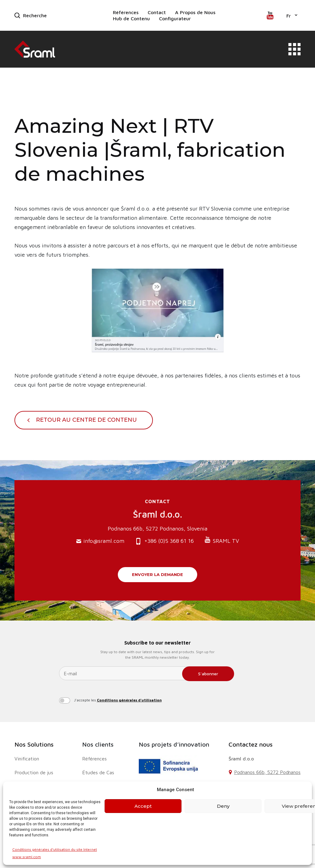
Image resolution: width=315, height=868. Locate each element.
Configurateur (175, 18)
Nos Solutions (34, 744)
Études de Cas (98, 772)
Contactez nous (251, 744)
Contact (157, 12)
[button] (292, 15)
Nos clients (98, 744)
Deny (223, 806)
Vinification (27, 759)
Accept (143, 806)
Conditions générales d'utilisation (129, 700)
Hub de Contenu (131, 18)
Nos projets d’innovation (174, 744)
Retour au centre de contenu (86, 420)
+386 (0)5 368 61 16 (164, 541)
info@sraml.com (100, 541)
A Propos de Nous (195, 12)
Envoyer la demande (157, 574)
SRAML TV (222, 540)
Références (126, 12)
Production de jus (34, 772)
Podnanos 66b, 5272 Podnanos (267, 772)
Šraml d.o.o (241, 759)
